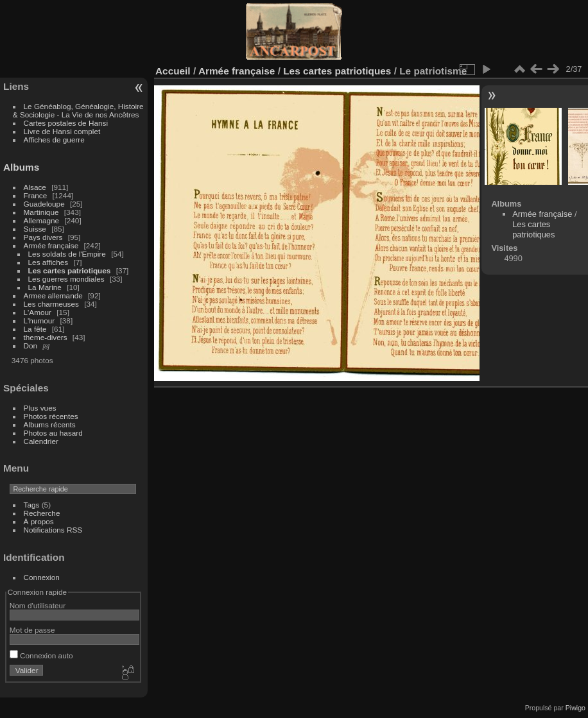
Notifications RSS (53, 530)
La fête (35, 329)
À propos (39, 521)
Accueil (173, 71)
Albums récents (50, 424)
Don (31, 346)
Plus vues (40, 408)
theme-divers (46, 337)
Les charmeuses (51, 304)
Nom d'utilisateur (38, 605)
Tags (32, 505)
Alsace (35, 187)
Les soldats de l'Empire (67, 254)
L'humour (39, 321)
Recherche (42, 513)
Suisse (35, 229)
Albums (21, 167)
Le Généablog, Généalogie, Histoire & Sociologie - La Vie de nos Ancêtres (78, 110)
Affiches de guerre (54, 140)
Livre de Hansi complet (62, 131)
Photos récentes (51, 416)
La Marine (45, 287)
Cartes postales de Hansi (66, 123)
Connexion (42, 577)
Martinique (41, 212)
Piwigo (575, 708)
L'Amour (38, 312)
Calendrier (41, 441)
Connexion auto (41, 655)
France (36, 195)
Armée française (51, 245)
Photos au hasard (53, 433)
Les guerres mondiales (66, 279)
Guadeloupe (44, 204)
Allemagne (42, 220)
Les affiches (48, 262)
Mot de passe (32, 630)
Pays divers (43, 237)
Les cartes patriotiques (70, 270)
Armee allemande (53, 295)
